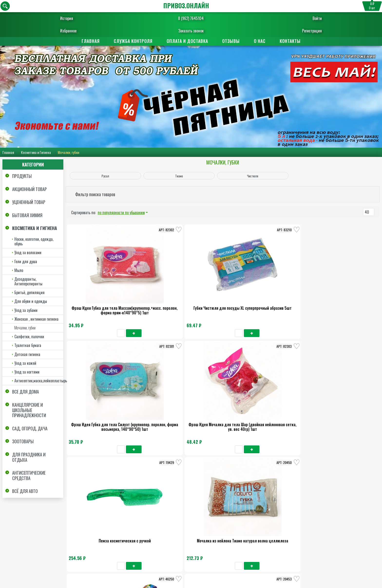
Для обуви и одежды (31, 301)
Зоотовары (23, 441)
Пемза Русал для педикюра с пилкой (159, 388)
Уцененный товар (29, 202)
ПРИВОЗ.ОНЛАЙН (186, 5)
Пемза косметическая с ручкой (346, 289)
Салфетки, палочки (29, 337)
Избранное (80, 31)
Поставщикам (214, 527)
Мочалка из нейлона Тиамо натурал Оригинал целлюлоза (346, 388)
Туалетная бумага (28, 345)
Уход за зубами (26, 310)
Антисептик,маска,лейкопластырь (39, 381)
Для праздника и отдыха (29, 457)
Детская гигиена (27, 354)
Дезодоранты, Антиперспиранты (28, 281)
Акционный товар (29, 189)
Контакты (290, 41)
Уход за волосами (28, 252)
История (79, 18)
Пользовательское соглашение (348, 561)
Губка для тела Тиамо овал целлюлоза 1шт (222, 388)
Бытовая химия (27, 215)
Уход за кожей (25, 363)
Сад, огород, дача (30, 428)
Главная (91, 41)
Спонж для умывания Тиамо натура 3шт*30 (97, 485)
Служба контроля (133, 41)
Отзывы (231, 41)
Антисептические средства (29, 475)
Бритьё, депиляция (29, 292)
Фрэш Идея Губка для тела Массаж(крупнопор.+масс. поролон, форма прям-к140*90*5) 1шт (97, 296)
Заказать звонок (191, 31)
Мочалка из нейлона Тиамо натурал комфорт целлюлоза (284, 388)
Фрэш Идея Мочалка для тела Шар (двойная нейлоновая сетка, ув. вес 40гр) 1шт (284, 293)
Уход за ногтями (27, 372)
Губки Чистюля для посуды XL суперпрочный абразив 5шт (159, 291)
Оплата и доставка (187, 41)
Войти (305, 18)
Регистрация (300, 31)
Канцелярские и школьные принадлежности (29, 410)
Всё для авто (25, 491)
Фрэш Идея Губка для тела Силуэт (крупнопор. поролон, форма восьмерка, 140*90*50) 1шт (222, 296)
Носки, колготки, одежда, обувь (34, 241)
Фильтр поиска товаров (95, 194)
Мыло (19, 270)
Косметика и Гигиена (36, 152)
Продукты (22, 176)
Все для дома (26, 392)
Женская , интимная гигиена (36, 319)
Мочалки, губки (25, 328)
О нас (260, 41)
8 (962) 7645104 (191, 18)
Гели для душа (26, 261)
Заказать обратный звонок (169, 570)
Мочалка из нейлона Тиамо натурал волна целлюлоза (97, 388)
